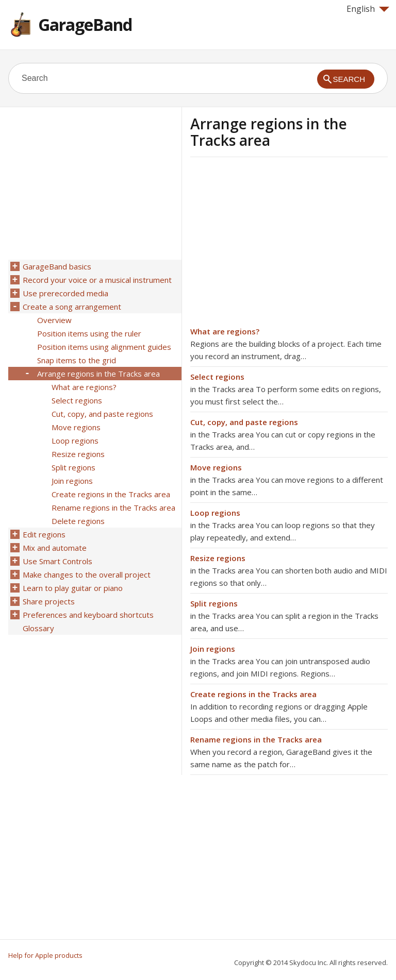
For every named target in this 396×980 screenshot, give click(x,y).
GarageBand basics (57, 266)
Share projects (49, 601)
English (368, 9)
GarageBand (85, 24)
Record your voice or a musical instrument (97, 280)
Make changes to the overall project (87, 575)
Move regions (216, 467)
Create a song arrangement (72, 307)
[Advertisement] (277, 245)
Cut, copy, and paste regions (244, 422)
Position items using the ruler (89, 333)
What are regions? (225, 331)
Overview (54, 320)
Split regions (214, 603)
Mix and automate (55, 548)
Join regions (213, 649)
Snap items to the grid (77, 360)
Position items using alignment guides (104, 347)
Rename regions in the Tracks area (256, 739)
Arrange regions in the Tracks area (98, 374)
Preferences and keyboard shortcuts (88, 615)
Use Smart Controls (57, 561)
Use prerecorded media (65, 293)
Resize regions (218, 558)
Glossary (38, 628)
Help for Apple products (45, 955)
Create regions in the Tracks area (253, 694)
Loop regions (215, 513)
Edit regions (44, 534)
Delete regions (78, 521)
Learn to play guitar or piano (73, 588)
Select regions (217, 377)
